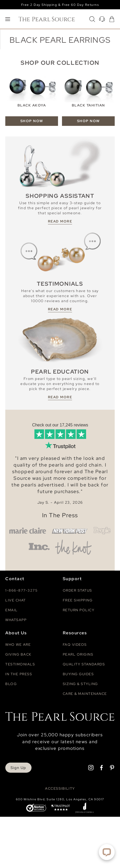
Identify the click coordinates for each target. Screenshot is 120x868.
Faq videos (75, 645)
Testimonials (20, 664)
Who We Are (18, 645)
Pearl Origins (78, 654)
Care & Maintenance (85, 694)
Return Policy (79, 610)
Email (12, 610)
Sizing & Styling (80, 684)
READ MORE (60, 221)
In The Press (60, 515)
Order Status (77, 590)
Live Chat (16, 600)
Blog (11, 684)
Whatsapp (16, 620)
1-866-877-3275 (21, 590)
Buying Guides (78, 674)
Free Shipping (78, 600)
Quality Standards (84, 664)
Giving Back (18, 654)
